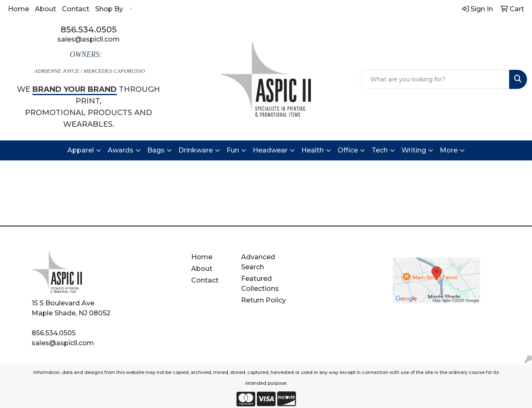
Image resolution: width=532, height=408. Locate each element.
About (46, 9)
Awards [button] (121, 150)
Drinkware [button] (196, 150)
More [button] (449, 150)
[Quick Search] (435, 79)
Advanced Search (258, 262)
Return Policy (264, 300)
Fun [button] (233, 150)
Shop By (109, 9)
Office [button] (348, 150)
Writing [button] (414, 150)
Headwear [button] (270, 150)
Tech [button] (380, 150)
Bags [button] (156, 150)
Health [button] (313, 150)
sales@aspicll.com (89, 39)
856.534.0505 (89, 29)
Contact (76, 9)
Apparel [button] (81, 150)
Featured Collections (260, 284)
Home (18, 9)
